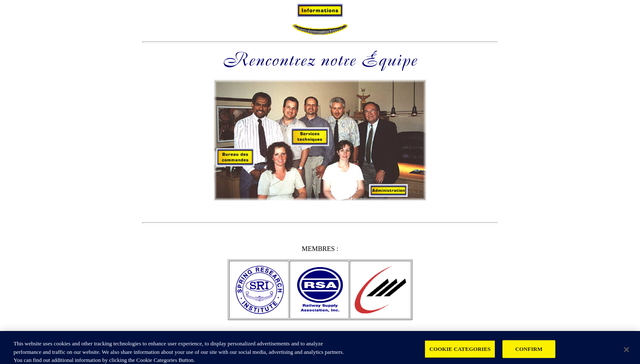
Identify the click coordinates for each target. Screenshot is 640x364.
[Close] (626, 352)
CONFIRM (529, 351)
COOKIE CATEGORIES (460, 351)
